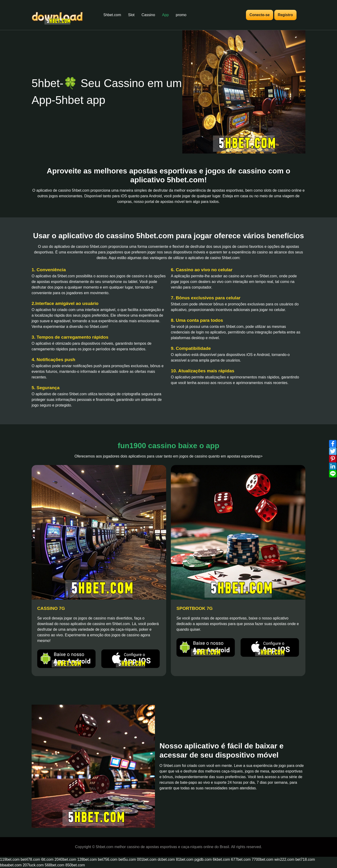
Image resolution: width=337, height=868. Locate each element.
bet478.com (30, 859)
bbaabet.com (11, 865)
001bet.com (147, 859)
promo (181, 15)
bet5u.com (127, 859)
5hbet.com (112, 15)
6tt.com (47, 859)
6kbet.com (221, 859)
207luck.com (33, 865)
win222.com (284, 859)
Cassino (148, 15)
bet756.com (108, 859)
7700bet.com (262, 859)
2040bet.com (65, 859)
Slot (131, 15)
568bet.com (55, 865)
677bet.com (241, 859)
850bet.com (75, 865)
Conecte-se (260, 15)
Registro (285, 15)
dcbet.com (166, 859)
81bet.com (185, 859)
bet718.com (305, 859)
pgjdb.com (203, 859)
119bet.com (10, 859)
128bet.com (87, 859)
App (165, 15)
